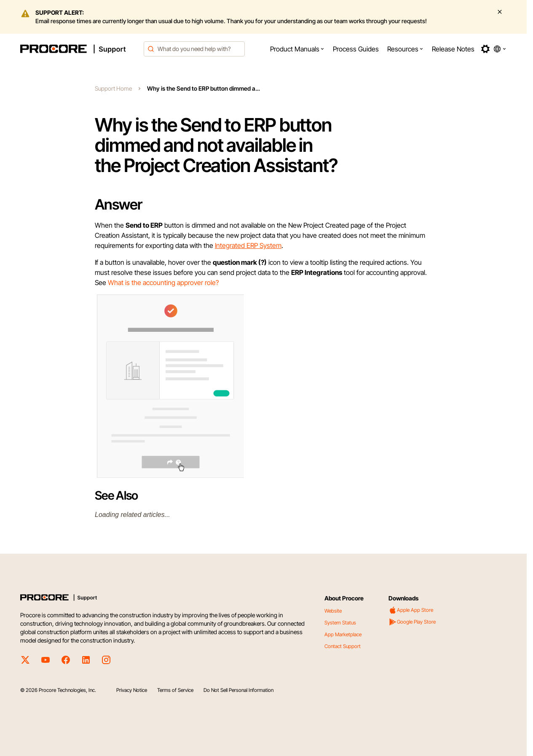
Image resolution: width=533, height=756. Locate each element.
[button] (297, 49)
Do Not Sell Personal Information (238, 690)
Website (333, 611)
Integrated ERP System (248, 245)
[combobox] (194, 49)
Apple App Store (411, 610)
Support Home (113, 88)
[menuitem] (297, 49)
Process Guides (356, 49)
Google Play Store (412, 622)
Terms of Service (175, 690)
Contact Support (343, 646)
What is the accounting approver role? (163, 282)
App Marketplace (343, 634)
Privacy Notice (132, 690)
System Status (340, 623)
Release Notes (453, 49)
